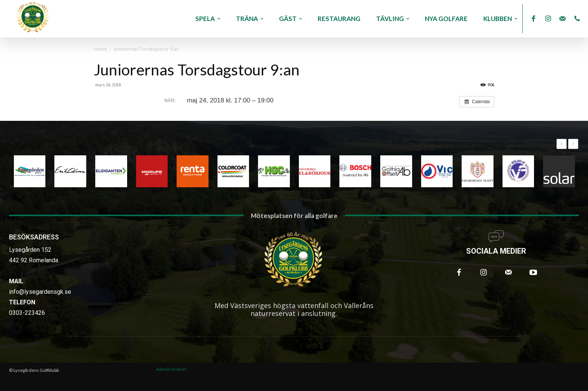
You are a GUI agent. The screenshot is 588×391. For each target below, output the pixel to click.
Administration (171, 369)
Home (100, 49)
